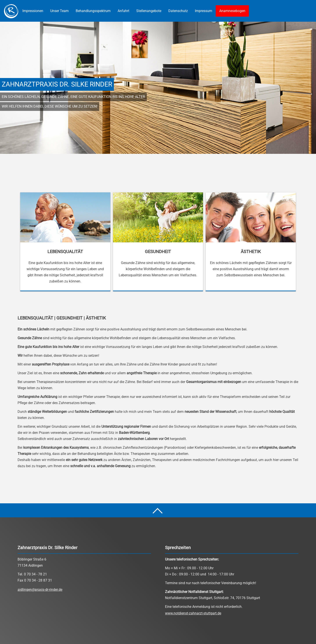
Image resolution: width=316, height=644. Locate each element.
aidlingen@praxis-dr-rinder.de (40, 590)
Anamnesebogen (232, 11)
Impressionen (33, 11)
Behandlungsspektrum (93, 11)
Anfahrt (123, 11)
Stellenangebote (149, 11)
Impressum (204, 11)
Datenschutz (178, 11)
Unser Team (59, 11)
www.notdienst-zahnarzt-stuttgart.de (193, 613)
